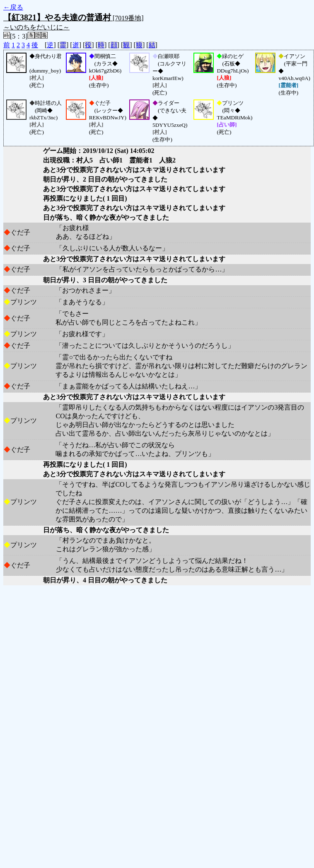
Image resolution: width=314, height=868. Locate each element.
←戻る (13, 7)
